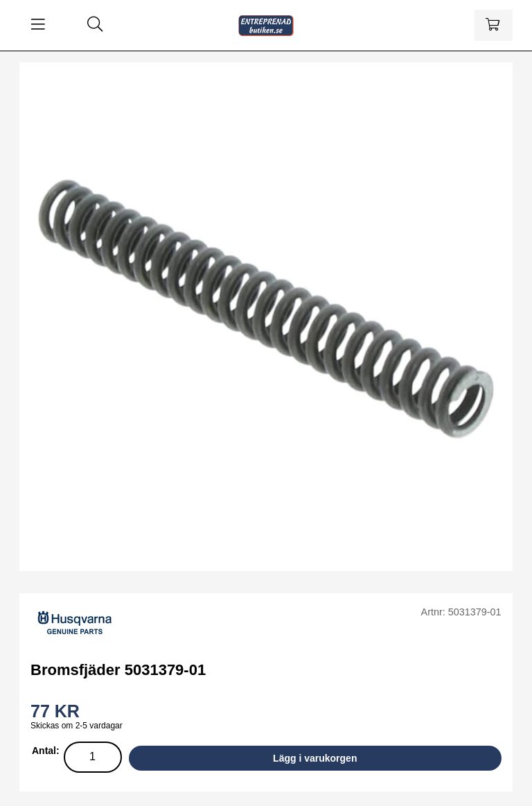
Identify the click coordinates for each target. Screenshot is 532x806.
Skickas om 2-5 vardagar (77, 726)
